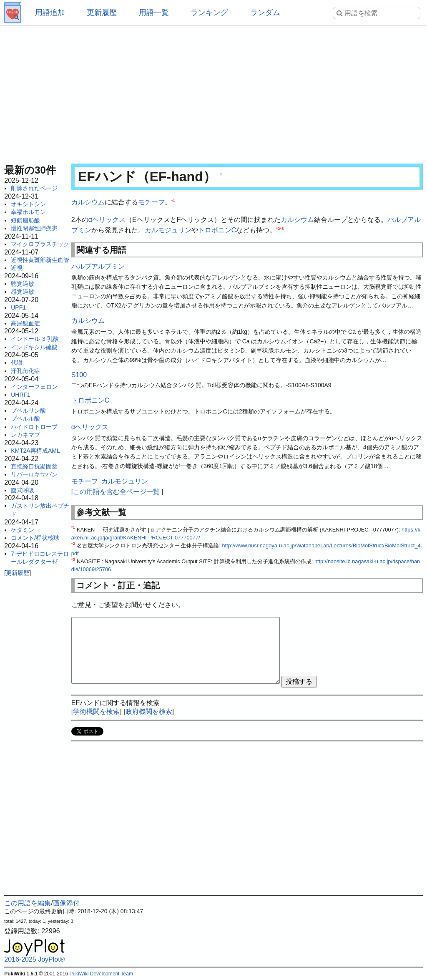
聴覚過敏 (23, 284)
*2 (278, 228)
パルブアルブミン (98, 266)
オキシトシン (28, 204)
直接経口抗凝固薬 (34, 466)
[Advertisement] (213, 92)
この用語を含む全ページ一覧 (116, 492)
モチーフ (151, 202)
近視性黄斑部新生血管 (40, 260)
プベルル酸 (25, 418)
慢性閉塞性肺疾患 (34, 228)
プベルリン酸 (28, 411)
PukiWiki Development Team (101, 974)
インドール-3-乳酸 (35, 339)
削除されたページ (34, 188)
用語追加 (50, 13)
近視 (17, 268)
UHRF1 (21, 395)
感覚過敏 (23, 292)
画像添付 (66, 903)
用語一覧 (154, 13)
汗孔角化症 (25, 371)
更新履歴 (102, 13)
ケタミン (23, 530)
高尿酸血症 (25, 323)
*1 (173, 200)
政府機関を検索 (149, 712)
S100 (79, 375)
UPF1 (18, 307)
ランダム (265, 13)
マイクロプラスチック (40, 244)
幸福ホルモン (28, 212)
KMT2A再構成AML (35, 451)
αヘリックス (107, 220)
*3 (282, 228)
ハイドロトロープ (34, 427)
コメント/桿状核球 (35, 538)
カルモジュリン (168, 230)
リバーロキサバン (34, 474)
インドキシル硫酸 (34, 347)
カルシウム (88, 202)
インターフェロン (34, 387)
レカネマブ (25, 435)
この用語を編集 (28, 903)
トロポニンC (217, 230)
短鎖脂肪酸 (25, 220)
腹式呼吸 (23, 490)
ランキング (209, 13)
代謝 (17, 363)
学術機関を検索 (96, 712)
